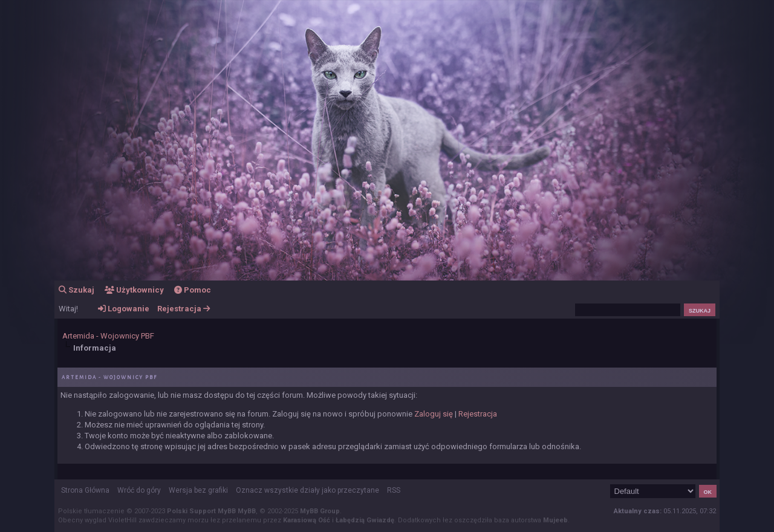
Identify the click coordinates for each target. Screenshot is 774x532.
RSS (394, 490)
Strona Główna (85, 490)
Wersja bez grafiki (198, 490)
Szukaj (76, 290)
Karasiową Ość (307, 520)
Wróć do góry (139, 490)
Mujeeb (555, 520)
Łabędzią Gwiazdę (365, 520)
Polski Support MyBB (201, 511)
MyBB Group (320, 511)
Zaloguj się (434, 414)
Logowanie (124, 309)
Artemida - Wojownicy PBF (108, 336)
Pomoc (193, 290)
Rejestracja (184, 309)
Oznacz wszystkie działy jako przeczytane (307, 490)
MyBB (247, 511)
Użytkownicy (134, 290)
